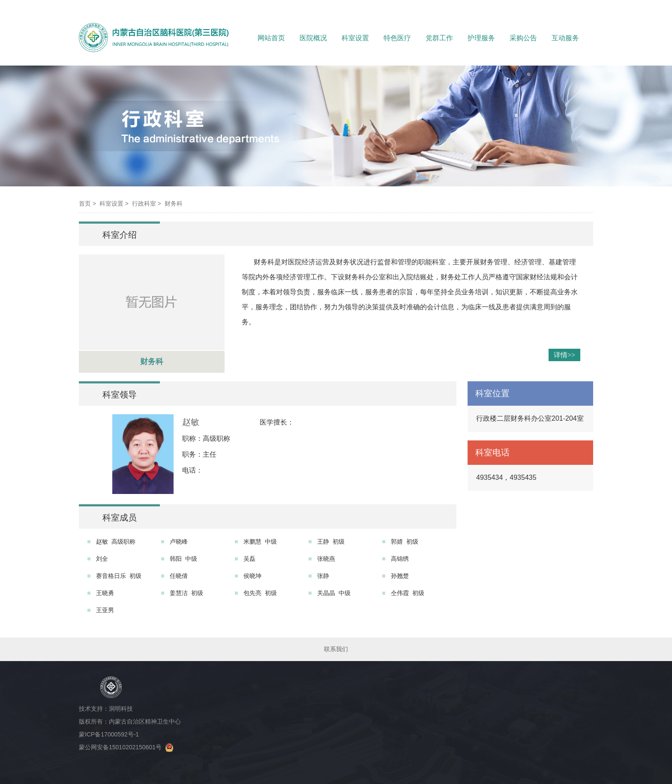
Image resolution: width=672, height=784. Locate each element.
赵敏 (191, 422)
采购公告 (523, 38)
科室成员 (120, 518)
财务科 (174, 203)
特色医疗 (397, 38)
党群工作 (439, 38)
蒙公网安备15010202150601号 (126, 747)
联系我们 (336, 649)
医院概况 (313, 38)
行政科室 (144, 203)
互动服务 (565, 38)
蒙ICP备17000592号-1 (111, 734)
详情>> (564, 355)
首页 (85, 203)
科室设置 (355, 38)
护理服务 (481, 38)
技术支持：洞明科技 (106, 709)
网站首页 (271, 38)
